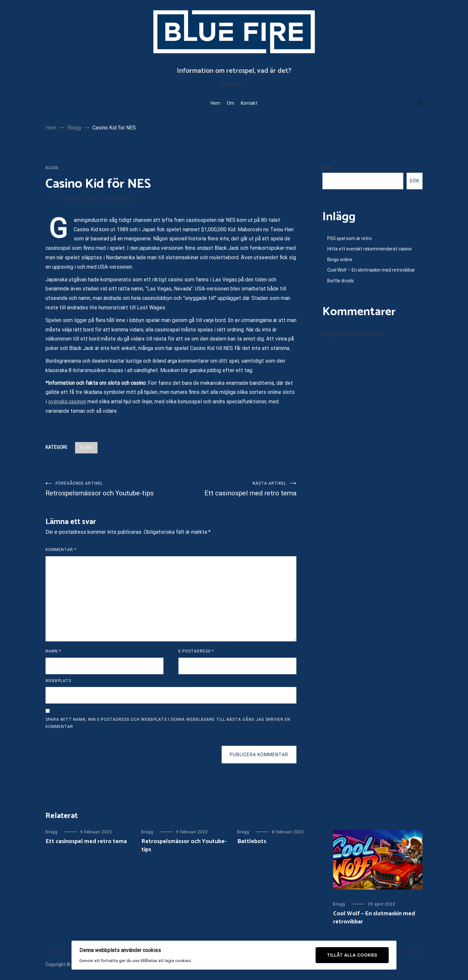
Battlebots (252, 841)
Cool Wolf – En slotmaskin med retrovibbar (371, 270)
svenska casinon (67, 402)
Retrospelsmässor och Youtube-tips (108, 489)
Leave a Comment (117, 199)
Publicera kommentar (259, 755)
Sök (327, 168)
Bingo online (340, 260)
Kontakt (249, 103)
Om (231, 103)
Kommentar (61, 550)
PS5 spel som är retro (350, 238)
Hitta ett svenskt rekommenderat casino (370, 249)
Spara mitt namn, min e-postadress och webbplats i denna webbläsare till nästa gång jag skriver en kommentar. (168, 723)
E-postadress (196, 651)
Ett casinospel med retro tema (234, 489)
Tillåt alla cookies (352, 955)
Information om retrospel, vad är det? (234, 71)
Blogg (52, 168)
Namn (53, 651)
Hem (215, 103)
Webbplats (58, 681)
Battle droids (341, 281)
